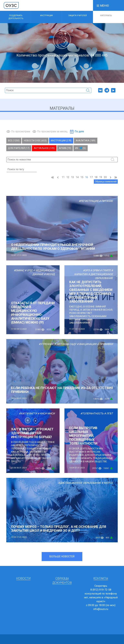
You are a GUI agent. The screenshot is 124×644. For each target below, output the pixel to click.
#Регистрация (89, 201)
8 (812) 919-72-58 (101, 590)
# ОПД (29, 270)
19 (101, 177)
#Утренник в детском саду (57, 344)
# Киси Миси (46, 413)
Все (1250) (14, 141)
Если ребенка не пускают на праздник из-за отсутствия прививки (62, 390)
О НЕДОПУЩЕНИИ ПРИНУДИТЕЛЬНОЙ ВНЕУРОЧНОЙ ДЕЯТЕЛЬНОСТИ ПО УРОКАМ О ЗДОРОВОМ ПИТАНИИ (53, 247)
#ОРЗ (86, 270)
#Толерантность (92, 413)
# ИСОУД (49, 274)
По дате (79, 131)
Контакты (101, 578)
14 (77, 177)
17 (91, 177)
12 (68, 177)
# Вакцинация (87, 344)
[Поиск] (48, 90)
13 (72, 177)
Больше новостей (62, 556)
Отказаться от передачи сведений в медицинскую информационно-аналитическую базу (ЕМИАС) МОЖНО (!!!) (33, 313)
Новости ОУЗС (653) (35, 141)
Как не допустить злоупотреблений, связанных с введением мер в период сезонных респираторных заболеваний (91, 292)
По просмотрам (21, 131)
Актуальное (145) (44, 148)
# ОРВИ (95, 270)
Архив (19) (65, 148)
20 (105, 177)
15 (82, 177)
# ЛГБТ (108, 413)
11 (63, 177)
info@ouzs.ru (101, 609)
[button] (103, 5)
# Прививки (105, 344)
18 (96, 177)
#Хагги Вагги (28, 413)
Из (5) (80, 148)
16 (87, 177)
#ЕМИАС (19, 270)
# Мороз (107, 483)
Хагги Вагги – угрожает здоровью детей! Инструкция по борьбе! (32, 433)
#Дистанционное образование (80, 483)
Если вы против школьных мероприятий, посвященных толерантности (83, 436)
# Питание (106, 201)
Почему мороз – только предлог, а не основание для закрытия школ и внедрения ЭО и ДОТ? (59, 529)
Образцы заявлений (106, 182)
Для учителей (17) (19, 148)
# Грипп (105, 270)
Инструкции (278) (61, 141)
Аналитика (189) (86, 141)
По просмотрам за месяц (52, 131)
